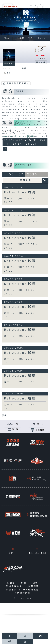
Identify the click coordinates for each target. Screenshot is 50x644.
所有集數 (9, 63)
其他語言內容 (23, 593)
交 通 (15, 424)
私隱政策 (12, 590)
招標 (36, 583)
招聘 (24, 583)
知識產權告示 (15, 586)
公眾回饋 (40, 430)
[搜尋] (40, 5)
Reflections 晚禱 (18, 136)
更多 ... (5, 416)
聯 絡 (15, 429)
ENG (32, 5)
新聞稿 (12, 583)
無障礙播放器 (32, 590)
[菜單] (46, 5)
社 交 (40, 424)
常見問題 (34, 586)
